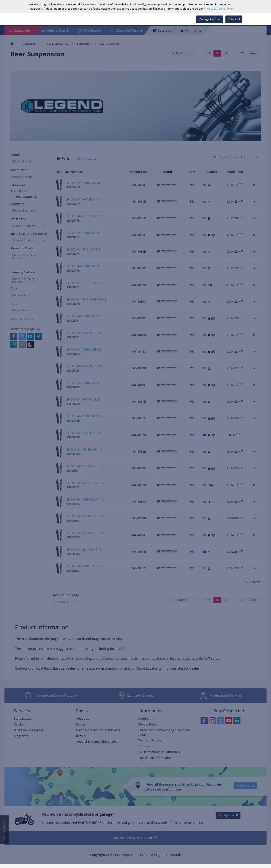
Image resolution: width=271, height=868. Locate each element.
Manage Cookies (210, 19)
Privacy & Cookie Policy (219, 9)
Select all (234, 19)
